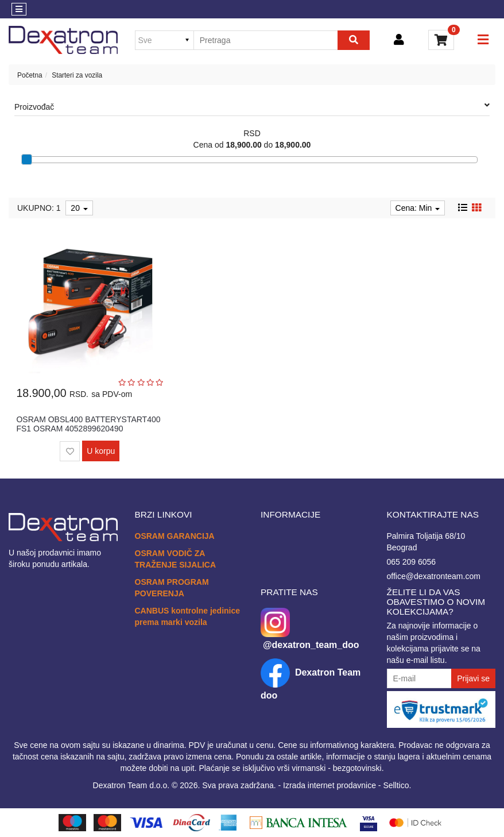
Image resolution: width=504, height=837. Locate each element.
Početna (30, 75)
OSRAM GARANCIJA (175, 536)
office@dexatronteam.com (434, 576)
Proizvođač (252, 106)
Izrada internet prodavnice (329, 785)
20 (79, 208)
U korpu (101, 451)
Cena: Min (418, 208)
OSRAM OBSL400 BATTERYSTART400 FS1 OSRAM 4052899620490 (88, 424)
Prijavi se (473, 678)
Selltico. (397, 785)
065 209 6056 (412, 562)
